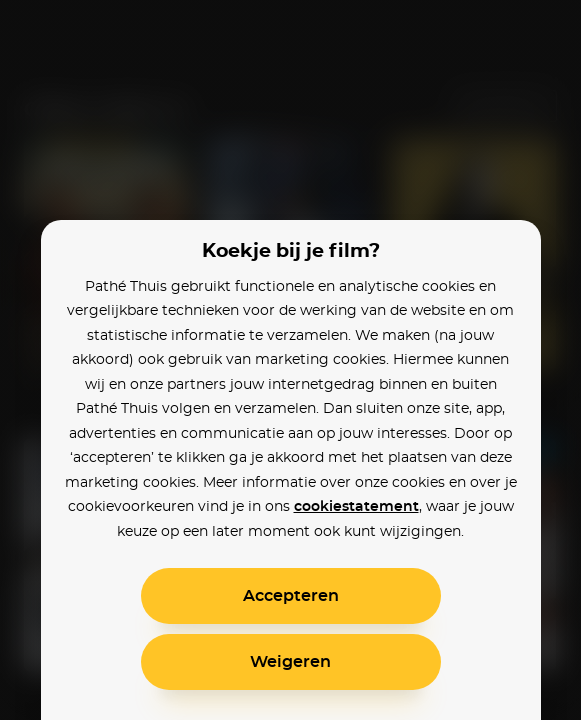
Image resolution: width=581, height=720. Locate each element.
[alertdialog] (290, 360)
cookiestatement (356, 507)
